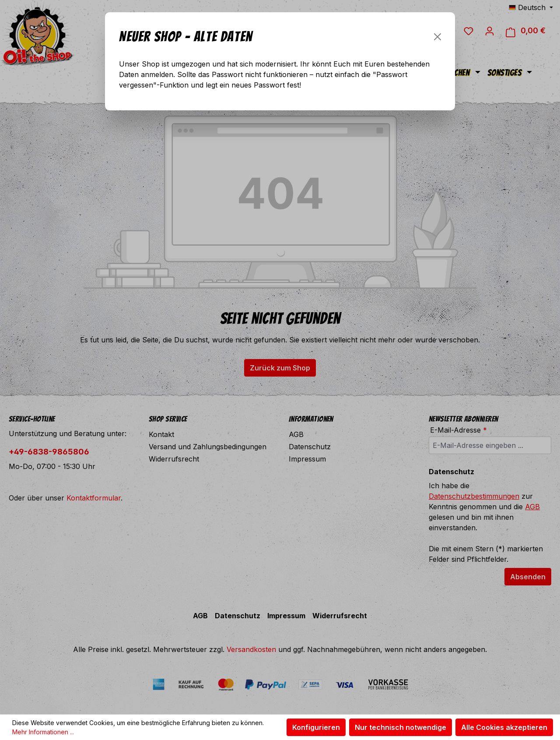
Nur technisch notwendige (401, 727)
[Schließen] (437, 37)
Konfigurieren (316, 727)
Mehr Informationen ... (43, 732)
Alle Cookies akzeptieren (504, 727)
